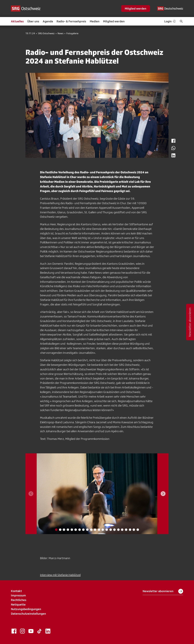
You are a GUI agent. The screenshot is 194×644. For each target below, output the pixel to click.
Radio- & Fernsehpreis (71, 21)
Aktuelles (17, 21)
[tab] (56, 530)
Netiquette (18, 604)
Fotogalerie (72, 33)
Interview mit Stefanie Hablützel (60, 575)
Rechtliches (19, 600)
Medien (95, 21)
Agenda (48, 21)
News (60, 33)
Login (170, 21)
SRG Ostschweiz (46, 33)
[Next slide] (163, 494)
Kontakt (16, 591)
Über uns (33, 21)
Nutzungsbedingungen (26, 609)
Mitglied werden (135, 9)
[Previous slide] (31, 494)
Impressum (18, 595)
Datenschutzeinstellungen (28, 614)
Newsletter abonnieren (163, 591)
